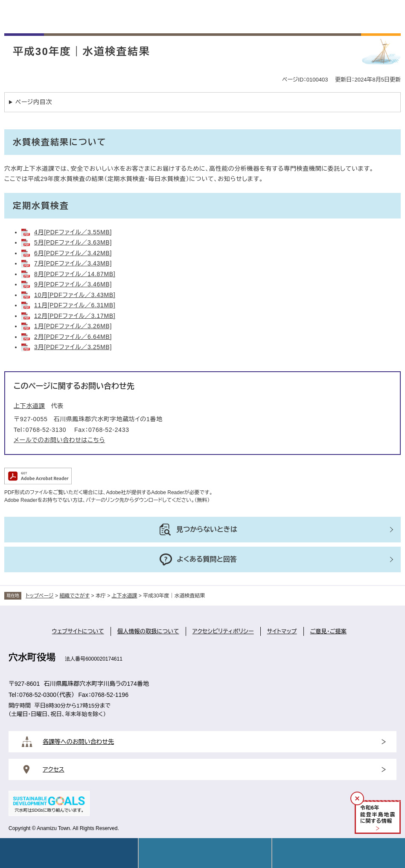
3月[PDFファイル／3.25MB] (73, 347)
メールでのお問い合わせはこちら (59, 440)
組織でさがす (74, 596)
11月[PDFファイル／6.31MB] (75, 305)
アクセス (54, 769)
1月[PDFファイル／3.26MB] (73, 326)
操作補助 (339, 853)
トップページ (40, 596)
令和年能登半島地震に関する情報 (378, 814)
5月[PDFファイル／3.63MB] (73, 242)
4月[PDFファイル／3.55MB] (73, 232)
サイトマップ (282, 631)
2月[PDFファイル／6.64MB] (73, 337)
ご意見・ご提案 (329, 631)
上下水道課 (29, 406)
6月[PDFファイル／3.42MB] (73, 253)
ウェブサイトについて (78, 631)
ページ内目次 (34, 102)
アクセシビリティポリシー (223, 631)
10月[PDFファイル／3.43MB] (75, 295)
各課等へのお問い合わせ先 (78, 742)
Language (205, 853)
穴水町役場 (32, 657)
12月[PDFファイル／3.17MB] (75, 316)
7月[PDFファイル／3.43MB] (73, 263)
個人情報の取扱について (148, 631)
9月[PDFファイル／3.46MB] (73, 284)
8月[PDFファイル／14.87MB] (75, 274)
